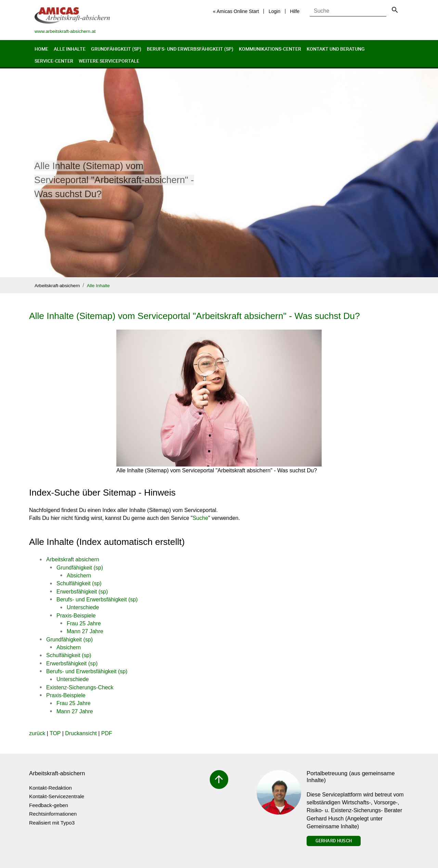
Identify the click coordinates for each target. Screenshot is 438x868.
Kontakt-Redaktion (50, 788)
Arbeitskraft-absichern (57, 286)
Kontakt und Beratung (336, 49)
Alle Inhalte (70, 49)
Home (41, 49)
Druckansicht (81, 733)
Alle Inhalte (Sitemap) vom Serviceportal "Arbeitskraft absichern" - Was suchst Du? (195, 316)
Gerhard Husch (334, 841)
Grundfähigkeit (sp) (116, 49)
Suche (200, 518)
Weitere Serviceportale (109, 61)
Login (274, 11)
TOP (55, 733)
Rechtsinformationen (53, 814)
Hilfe (295, 11)
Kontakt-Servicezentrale (57, 796)
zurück (37, 733)
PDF (107, 733)
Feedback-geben (49, 805)
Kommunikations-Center (270, 49)
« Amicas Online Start (236, 11)
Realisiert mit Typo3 (52, 823)
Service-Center (54, 61)
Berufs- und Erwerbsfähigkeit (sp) (190, 49)
